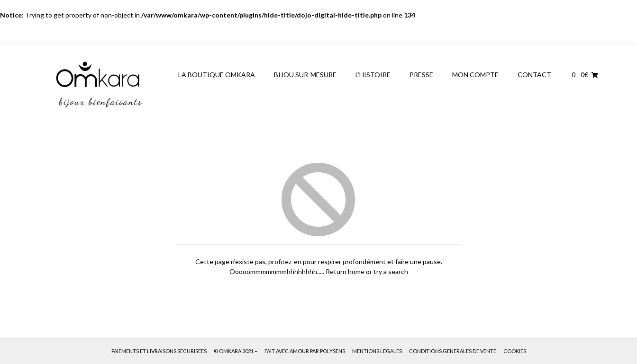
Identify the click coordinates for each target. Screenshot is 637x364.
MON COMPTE (475, 75)
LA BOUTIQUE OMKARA (217, 75)
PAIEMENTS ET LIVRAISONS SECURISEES (159, 351)
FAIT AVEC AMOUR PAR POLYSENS (305, 351)
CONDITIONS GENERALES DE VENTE (453, 351)
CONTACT (534, 75)
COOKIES (515, 351)
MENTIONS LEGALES (377, 351)
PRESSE (421, 75)
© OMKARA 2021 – (236, 351)
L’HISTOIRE (373, 75)
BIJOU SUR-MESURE (305, 75)
